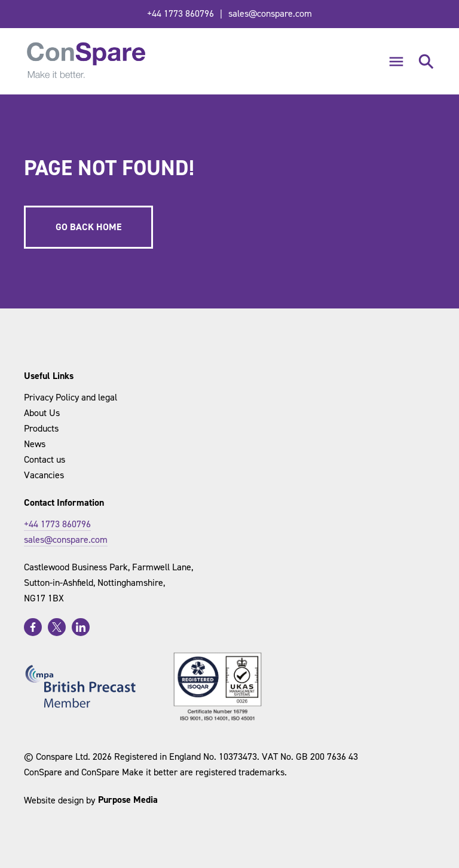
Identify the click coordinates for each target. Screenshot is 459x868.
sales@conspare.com (270, 13)
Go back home (88, 227)
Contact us (45, 459)
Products (41, 428)
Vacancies (44, 475)
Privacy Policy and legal (71, 397)
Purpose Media (128, 800)
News (35, 444)
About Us (42, 413)
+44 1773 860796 (180, 13)
